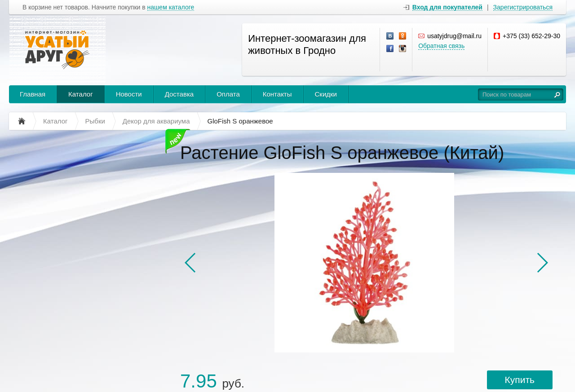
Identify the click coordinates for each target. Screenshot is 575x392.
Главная (33, 94)
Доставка (179, 94)
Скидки (326, 94)
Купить (520, 380)
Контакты (277, 94)
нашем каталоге (171, 7)
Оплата (228, 94)
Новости (129, 94)
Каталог (81, 94)
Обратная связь (441, 46)
